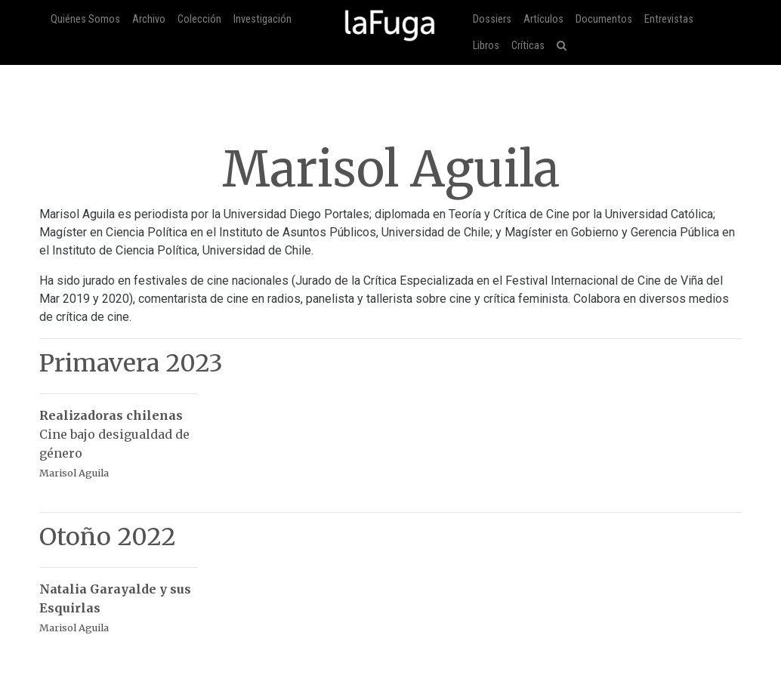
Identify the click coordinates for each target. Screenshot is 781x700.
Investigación (262, 19)
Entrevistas (669, 19)
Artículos (543, 19)
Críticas (528, 46)
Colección (199, 19)
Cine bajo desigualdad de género (119, 436)
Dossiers (492, 19)
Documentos (604, 19)
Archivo (149, 19)
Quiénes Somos (85, 19)
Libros (486, 46)
